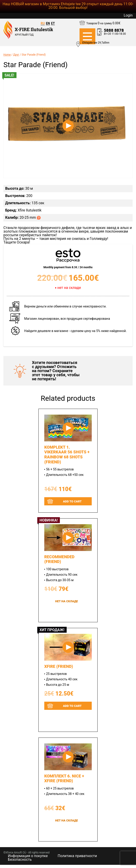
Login (128, 15)
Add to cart (72, 501)
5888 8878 (114, 30)
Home (7, 55)
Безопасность (20, 860)
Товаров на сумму (103, 23)
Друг (16, 55)
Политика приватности (77, 856)
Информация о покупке (28, 856)
